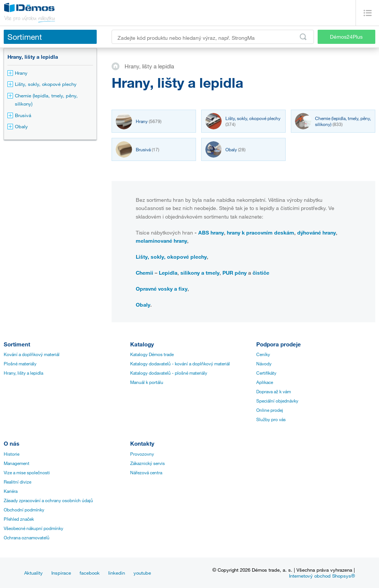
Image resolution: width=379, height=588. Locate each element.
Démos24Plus (346, 37)
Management (17, 463)
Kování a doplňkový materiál (32, 354)
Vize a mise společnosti (27, 472)
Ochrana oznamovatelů (27, 537)
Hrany (17, 73)
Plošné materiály (20, 364)
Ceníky (263, 354)
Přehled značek (19, 519)
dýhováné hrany (317, 232)
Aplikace (265, 382)
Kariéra (11, 491)
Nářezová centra (146, 472)
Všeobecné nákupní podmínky (33, 528)
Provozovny (142, 454)
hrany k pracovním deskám (261, 232)
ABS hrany (211, 232)
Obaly (18, 126)
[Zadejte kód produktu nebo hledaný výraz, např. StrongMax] (213, 37)
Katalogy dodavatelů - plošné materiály (169, 373)
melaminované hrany (161, 241)
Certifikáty (266, 373)
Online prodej (270, 410)
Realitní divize (17, 482)
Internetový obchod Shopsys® (322, 576)
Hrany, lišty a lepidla (33, 57)
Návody (264, 364)
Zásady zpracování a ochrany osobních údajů (48, 500)
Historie (12, 454)
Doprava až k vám (274, 391)
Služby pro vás (271, 419)
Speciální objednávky (277, 401)
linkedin (117, 573)
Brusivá (19, 115)
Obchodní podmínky (24, 510)
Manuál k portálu (147, 382)
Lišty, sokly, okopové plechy (42, 84)
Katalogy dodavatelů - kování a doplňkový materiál (180, 364)
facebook (90, 573)
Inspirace (61, 573)
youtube (142, 573)
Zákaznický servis (147, 463)
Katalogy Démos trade (152, 354)
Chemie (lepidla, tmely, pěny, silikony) (43, 100)
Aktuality (33, 573)
